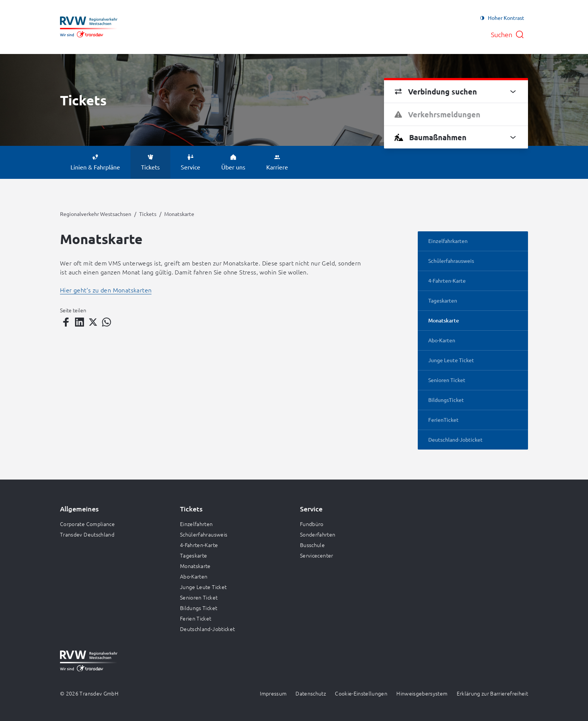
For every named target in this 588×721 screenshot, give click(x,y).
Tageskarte (194, 555)
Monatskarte (195, 566)
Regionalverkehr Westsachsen (96, 214)
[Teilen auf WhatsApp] (106, 322)
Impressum (273, 693)
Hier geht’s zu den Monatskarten (106, 290)
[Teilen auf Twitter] (93, 322)
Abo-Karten (194, 576)
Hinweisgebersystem (422, 693)
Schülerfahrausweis (204, 534)
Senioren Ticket (199, 597)
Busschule (312, 545)
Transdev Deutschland (87, 534)
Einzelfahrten (196, 524)
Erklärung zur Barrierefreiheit (493, 693)
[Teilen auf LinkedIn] (79, 322)
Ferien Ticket (196, 618)
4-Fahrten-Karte (199, 545)
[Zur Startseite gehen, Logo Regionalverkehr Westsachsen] (89, 27)
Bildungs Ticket (199, 608)
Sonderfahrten (318, 534)
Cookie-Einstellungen (361, 693)
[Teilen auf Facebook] (66, 322)
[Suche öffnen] (508, 34)
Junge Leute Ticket (203, 587)
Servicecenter (317, 555)
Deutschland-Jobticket (207, 629)
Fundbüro (312, 524)
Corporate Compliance (87, 524)
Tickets (148, 214)
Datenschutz (311, 693)
